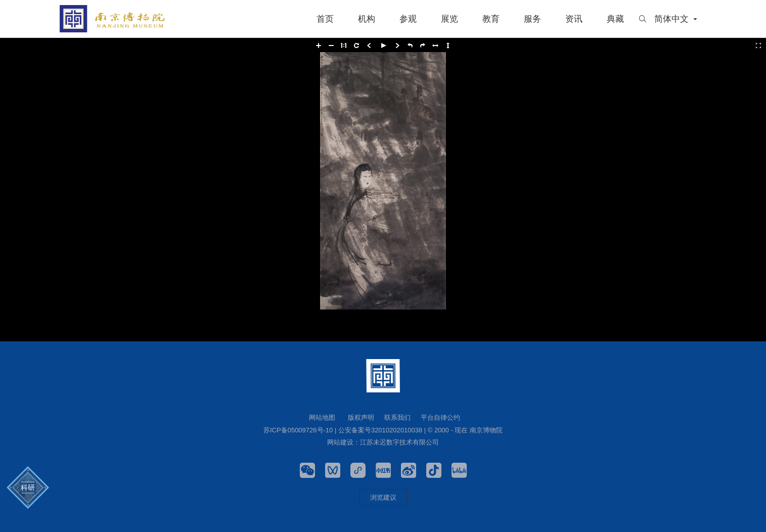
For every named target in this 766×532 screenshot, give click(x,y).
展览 (449, 19)
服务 (532, 19)
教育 (491, 19)
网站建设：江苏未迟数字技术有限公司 (383, 442)
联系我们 (397, 417)
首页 (325, 19)
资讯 (574, 19)
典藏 (615, 19)
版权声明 (361, 417)
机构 (367, 19)
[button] (319, 46)
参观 (408, 19)
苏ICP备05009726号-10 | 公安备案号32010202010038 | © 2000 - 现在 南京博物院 (383, 430)
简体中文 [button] (677, 19)
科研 (28, 488)
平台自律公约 (440, 417)
